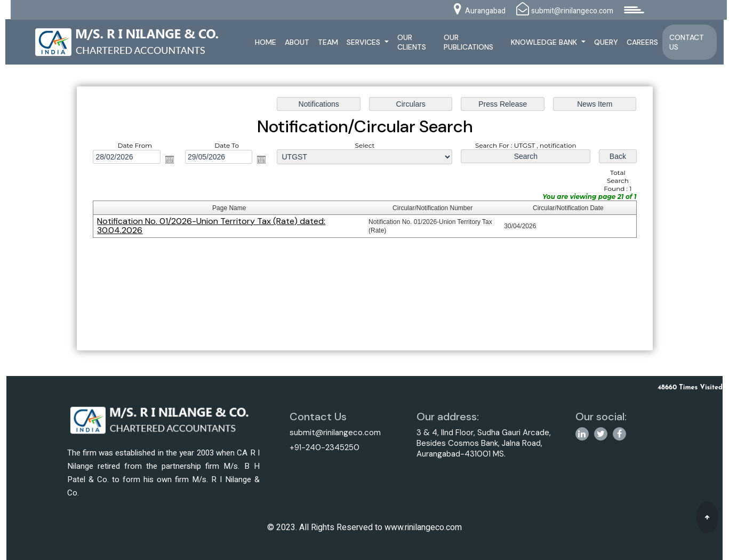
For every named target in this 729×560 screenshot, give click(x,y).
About (297, 42)
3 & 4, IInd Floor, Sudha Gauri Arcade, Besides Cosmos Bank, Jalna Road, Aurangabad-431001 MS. (484, 443)
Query (606, 42)
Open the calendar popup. (170, 160)
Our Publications (468, 42)
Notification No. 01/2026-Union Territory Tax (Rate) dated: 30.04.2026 (211, 226)
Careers (642, 42)
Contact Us (687, 42)
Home (266, 42)
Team (328, 42)
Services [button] (364, 42)
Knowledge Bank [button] (545, 42)
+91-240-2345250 (325, 447)
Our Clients (412, 42)
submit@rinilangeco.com (335, 433)
